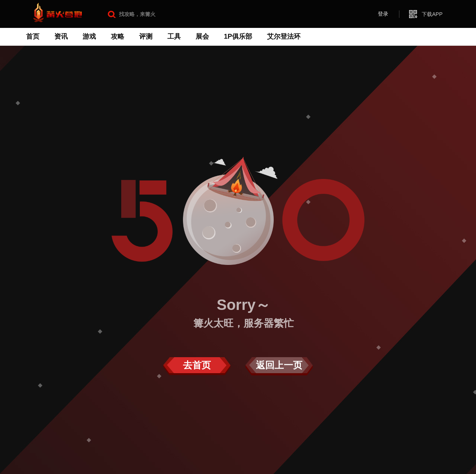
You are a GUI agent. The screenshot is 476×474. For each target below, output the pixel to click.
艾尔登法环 (284, 36)
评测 (146, 36)
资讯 (61, 36)
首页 (33, 36)
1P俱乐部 (238, 36)
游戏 (89, 36)
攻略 (118, 36)
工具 (174, 36)
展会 (202, 36)
